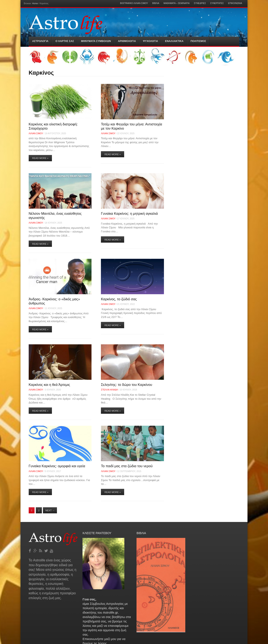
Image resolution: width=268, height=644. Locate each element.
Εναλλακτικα (174, 41)
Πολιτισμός (198, 41)
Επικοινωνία (235, 3)
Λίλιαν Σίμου (36, 133)
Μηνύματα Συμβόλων (96, 41)
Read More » (40, 158)
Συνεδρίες (200, 3)
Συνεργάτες (217, 3)
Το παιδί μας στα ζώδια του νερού (127, 466)
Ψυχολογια (150, 41)
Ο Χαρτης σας (65, 41)
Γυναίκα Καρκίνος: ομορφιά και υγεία (57, 466)
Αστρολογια (40, 41)
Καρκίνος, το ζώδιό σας (119, 299)
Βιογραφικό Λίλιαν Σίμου (134, 3)
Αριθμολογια (127, 41)
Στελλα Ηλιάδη (109, 390)
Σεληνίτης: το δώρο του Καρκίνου (126, 385)
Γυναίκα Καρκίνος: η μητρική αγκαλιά (129, 214)
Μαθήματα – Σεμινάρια (177, 3)
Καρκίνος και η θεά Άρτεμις (49, 385)
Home (35, 3)
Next (50, 510)
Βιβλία (156, 3)
